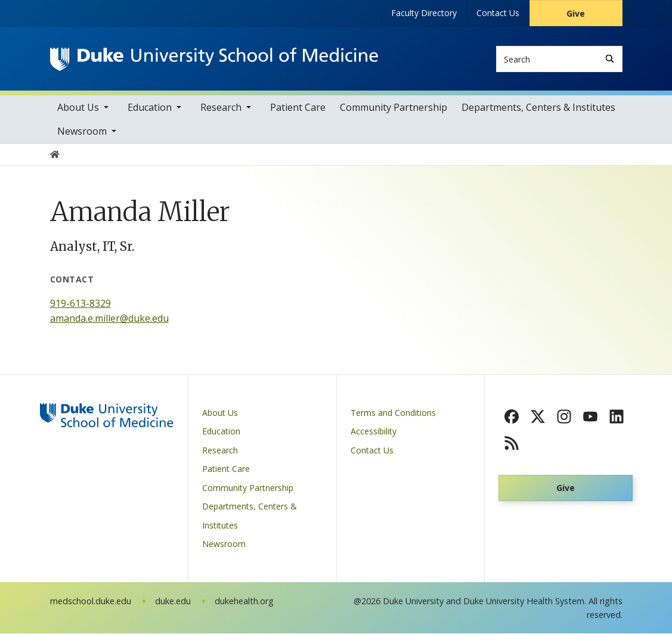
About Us (78, 108)
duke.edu (173, 602)
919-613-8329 (80, 304)
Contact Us (498, 13)
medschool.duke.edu (91, 602)
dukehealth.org (244, 602)
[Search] (610, 59)
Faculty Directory (424, 13)
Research (221, 108)
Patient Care (298, 108)
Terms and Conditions (393, 413)
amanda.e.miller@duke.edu (109, 319)
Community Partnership (394, 108)
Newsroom (82, 132)
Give (576, 13)
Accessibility (374, 432)
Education (150, 108)
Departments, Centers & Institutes (538, 108)
